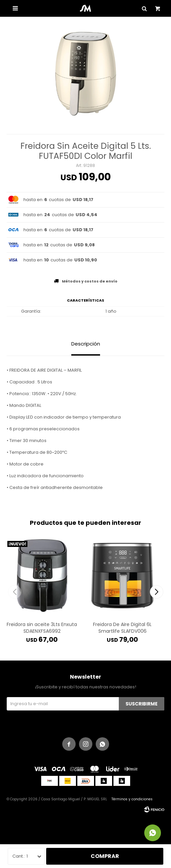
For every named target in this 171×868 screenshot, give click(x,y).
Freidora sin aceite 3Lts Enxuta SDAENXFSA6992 (42, 628)
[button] (156, 592)
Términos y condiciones (132, 799)
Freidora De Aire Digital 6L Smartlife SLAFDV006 (122, 628)
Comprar (105, 856)
